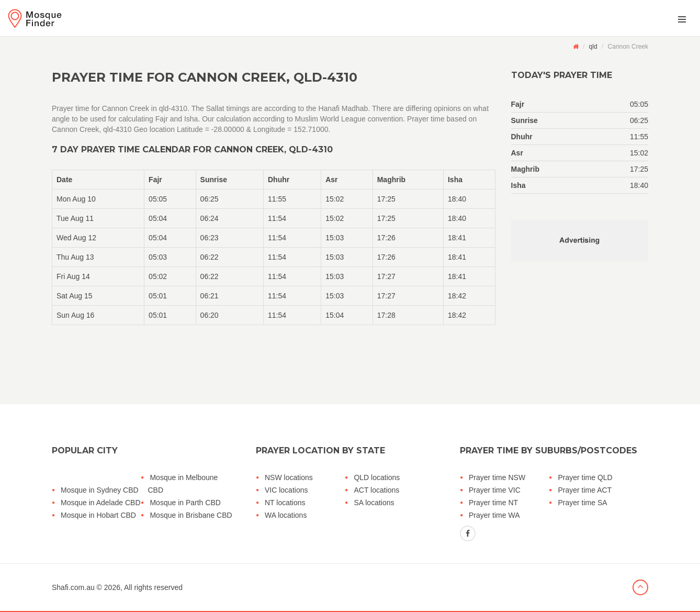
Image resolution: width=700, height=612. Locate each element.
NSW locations (289, 477)
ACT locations (376, 490)
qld (593, 47)
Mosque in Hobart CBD (98, 515)
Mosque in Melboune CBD (183, 484)
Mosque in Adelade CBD (101, 503)
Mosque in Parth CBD (185, 503)
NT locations (285, 503)
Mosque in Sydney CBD (100, 490)
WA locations (286, 515)
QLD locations (377, 477)
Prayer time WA (494, 515)
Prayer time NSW (497, 477)
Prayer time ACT (585, 490)
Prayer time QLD (585, 477)
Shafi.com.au (73, 587)
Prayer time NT (493, 503)
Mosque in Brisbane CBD (191, 515)
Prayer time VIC (495, 490)
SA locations (374, 503)
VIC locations (286, 490)
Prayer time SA (582, 503)
